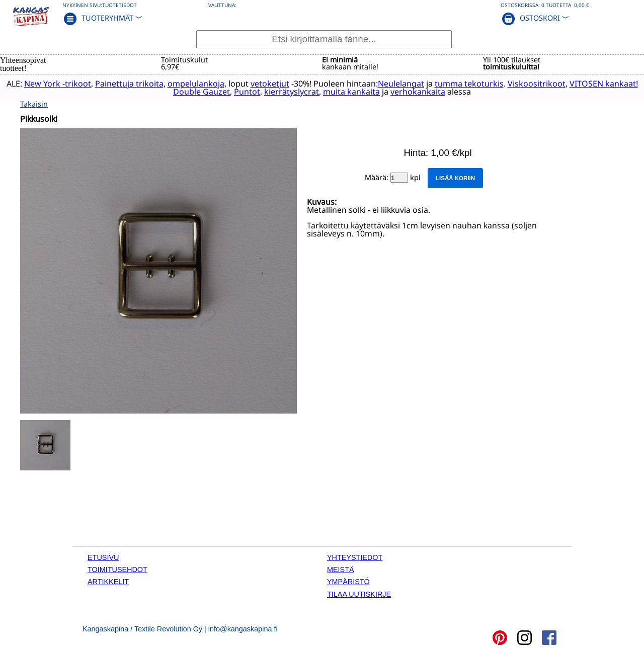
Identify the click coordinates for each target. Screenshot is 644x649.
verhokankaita (427, 91)
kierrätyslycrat (301, 91)
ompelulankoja (205, 83)
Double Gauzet (211, 91)
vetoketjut (278, 83)
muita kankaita (360, 91)
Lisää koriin (455, 177)
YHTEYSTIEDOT (355, 556)
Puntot (256, 91)
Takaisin (34, 103)
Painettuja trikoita (138, 83)
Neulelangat (410, 83)
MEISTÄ (341, 569)
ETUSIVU (103, 556)
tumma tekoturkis (478, 83)
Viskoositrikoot (545, 83)
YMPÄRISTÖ (348, 581)
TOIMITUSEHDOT (117, 569)
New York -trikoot (66, 83)
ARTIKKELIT (108, 581)
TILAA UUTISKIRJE (359, 593)
